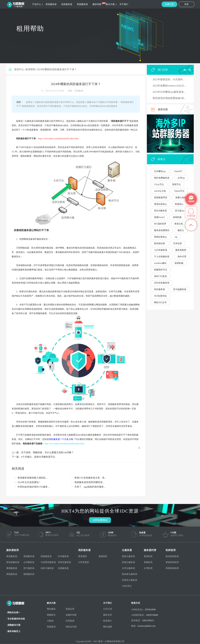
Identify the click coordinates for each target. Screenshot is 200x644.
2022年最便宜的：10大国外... (169, 79)
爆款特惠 (97, 4)
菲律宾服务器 (64, 562)
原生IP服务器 (160, 211)
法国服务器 (63, 568)
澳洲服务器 (12, 568)
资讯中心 (19, 69)
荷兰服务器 (29, 568)
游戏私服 (177, 217)
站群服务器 (67, 4)
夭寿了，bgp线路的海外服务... (90, 487)
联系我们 (107, 621)
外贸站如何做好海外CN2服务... (34, 487)
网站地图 (107, 627)
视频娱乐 (51, 615)
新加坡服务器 (13, 562)
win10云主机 (160, 191)
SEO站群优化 (160, 296)
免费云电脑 (181, 198)
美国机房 (148, 562)
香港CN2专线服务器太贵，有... (90, 478)
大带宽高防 (84, 562)
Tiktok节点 (179, 191)
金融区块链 (71, 615)
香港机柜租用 (172, 562)
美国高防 (103, 556)
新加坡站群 (160, 243)
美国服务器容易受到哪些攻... (89, 482)
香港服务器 (51, 4)
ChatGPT (178, 171)
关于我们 (124, 4)
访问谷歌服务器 (162, 283)
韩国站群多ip (160, 237)
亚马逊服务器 (180, 289)
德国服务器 (29, 574)
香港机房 (148, 556)
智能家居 (51, 627)
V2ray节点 (159, 184)
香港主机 (179, 224)
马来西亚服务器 (48, 562)
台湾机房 (148, 568)
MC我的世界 (160, 224)
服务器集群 (181, 250)
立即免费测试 (100, 520)
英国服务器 (12, 574)
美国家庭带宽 (161, 198)
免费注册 (169, 4)
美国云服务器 (128, 562)
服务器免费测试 (162, 230)
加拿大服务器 (47, 568)
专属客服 (191, 216)
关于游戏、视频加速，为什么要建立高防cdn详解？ (47, 452)
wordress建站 (160, 263)
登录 (187, 4)
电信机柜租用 (172, 556)
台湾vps (181, 178)
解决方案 (110, 4)
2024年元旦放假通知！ (29, 482)
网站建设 (51, 609)
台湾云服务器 (128, 568)
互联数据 (79, 91)
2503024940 (150, 610)
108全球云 (127, 586)
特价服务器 (160, 289)
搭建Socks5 (159, 217)
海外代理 (182, 257)
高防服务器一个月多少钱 (61, 439)
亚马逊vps (180, 211)
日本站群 (177, 243)
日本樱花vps (160, 171)
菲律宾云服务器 (130, 580)
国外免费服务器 (162, 178)
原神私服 (179, 263)
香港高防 (82, 556)
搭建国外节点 (161, 270)
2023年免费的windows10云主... (169, 86)
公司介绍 (107, 609)
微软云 (181, 230)
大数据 (50, 621)
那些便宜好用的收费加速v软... (169, 98)
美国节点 (176, 184)
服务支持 (107, 615)
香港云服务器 (128, 556)
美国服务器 (82, 4)
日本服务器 (63, 556)
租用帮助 (30, 69)
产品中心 (37, 4)
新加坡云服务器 (130, 574)
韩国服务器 (46, 556)
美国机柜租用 (172, 568)
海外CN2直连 (160, 276)
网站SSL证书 (160, 302)
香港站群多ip (160, 204)
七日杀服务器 (161, 250)
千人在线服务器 (162, 257)
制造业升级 (71, 627)
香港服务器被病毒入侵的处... (32, 478)
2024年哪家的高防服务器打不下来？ (57, 69)
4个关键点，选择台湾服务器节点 (38, 457)
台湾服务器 (29, 562)
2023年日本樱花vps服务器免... (169, 92)
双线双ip (179, 204)
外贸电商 (70, 621)
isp (176, 237)
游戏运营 (70, 609)
